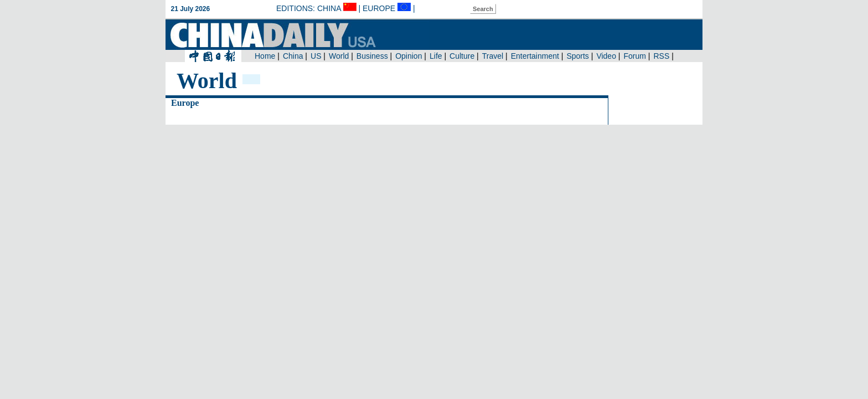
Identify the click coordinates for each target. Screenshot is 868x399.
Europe (185, 103)
